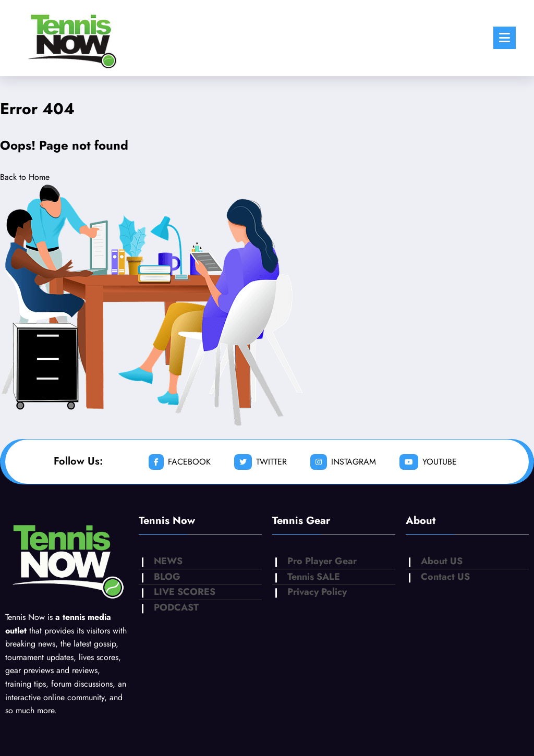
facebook (180, 462)
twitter (260, 462)
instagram (343, 462)
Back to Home (25, 177)
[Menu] (505, 38)
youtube (428, 462)
